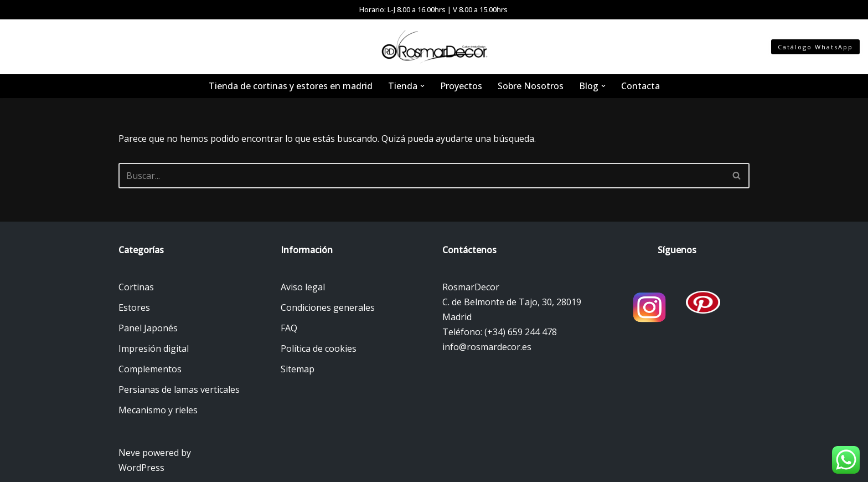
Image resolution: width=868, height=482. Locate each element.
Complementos (150, 369)
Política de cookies (319, 348)
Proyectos (461, 86)
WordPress (141, 468)
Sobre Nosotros (531, 86)
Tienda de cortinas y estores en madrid (291, 86)
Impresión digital (154, 348)
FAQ (289, 328)
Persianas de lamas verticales (179, 389)
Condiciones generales (328, 307)
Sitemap (298, 369)
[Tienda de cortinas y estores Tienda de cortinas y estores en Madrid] (434, 47)
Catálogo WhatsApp (815, 47)
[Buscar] (422, 176)
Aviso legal (303, 287)
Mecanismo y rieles (158, 410)
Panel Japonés (148, 328)
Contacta (640, 86)
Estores (134, 307)
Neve (129, 453)
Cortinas (136, 287)
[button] (422, 86)
